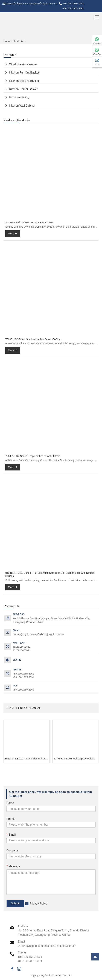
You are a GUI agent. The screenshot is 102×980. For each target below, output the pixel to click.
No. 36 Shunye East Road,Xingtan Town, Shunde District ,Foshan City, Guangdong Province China (51, 620)
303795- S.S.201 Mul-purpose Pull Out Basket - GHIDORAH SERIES (76, 759)
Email (11, 835)
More (13, 234)
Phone (10, 819)
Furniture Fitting (19, 97)
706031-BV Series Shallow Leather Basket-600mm (33, 339)
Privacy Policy (38, 904)
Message (13, 866)
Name (10, 803)
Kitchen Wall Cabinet (22, 106)
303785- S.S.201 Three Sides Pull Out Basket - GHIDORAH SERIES (27, 759)
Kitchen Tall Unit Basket (24, 81)
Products (18, 41)
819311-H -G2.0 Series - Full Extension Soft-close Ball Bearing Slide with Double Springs (50, 574)
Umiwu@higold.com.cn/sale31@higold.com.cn (31, 4)
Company (12, 850)
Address (23, 926)
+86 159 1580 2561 (23, 690)
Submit (15, 903)
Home (7, 41)
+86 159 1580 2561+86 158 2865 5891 (73, 6)
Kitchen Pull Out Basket (24, 73)
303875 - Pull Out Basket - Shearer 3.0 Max (29, 222)
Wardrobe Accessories (23, 64)
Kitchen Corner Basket (23, 89)
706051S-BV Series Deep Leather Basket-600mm (33, 456)
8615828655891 (21, 650)
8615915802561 (21, 647)
